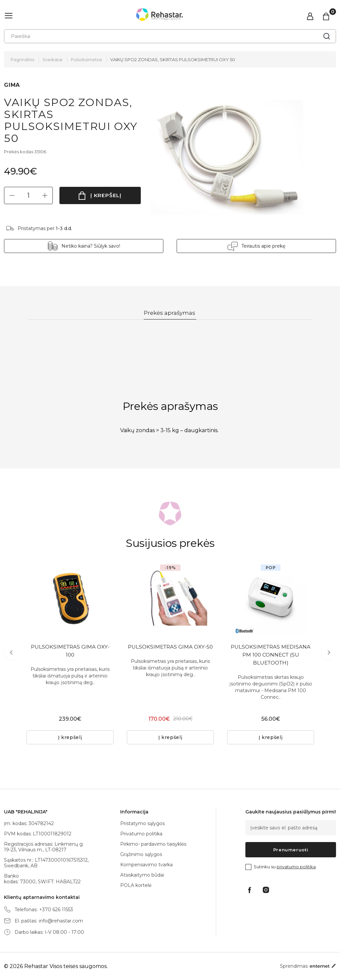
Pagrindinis (22, 60)
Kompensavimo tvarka (146, 865)
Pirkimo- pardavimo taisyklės (153, 844)
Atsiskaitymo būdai (142, 875)
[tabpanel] (70, 598)
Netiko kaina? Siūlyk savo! (91, 246)
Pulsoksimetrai (86, 60)
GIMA (12, 85)
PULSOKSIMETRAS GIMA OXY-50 (170, 652)
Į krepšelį (106, 195)
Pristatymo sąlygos (142, 823)
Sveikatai (52, 60)
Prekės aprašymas (170, 313)
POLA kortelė (136, 885)
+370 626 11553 (56, 910)
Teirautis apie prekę (263, 246)
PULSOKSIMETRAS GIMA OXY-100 (70, 652)
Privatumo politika (141, 834)
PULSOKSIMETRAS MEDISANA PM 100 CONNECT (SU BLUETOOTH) (271, 656)
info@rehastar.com (61, 921)
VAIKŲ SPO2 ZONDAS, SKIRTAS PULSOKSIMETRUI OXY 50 (173, 60)
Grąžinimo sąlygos (141, 854)
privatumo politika (296, 867)
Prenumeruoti (291, 850)
